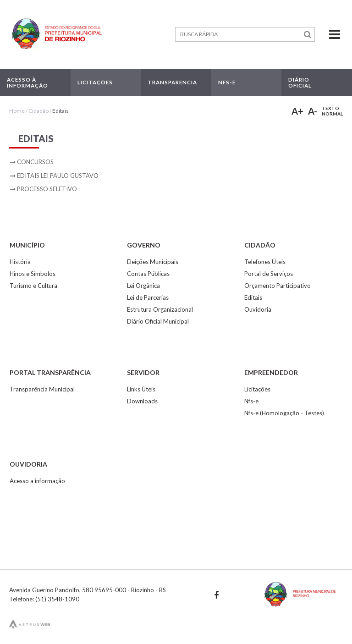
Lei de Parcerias (148, 297)
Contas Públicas (148, 274)
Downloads (142, 401)
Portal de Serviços (269, 274)
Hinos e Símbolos (33, 274)
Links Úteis (141, 389)
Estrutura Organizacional (160, 309)
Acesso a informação (37, 481)
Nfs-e (251, 401)
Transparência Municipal (42, 389)
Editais (60, 111)
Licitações (257, 389)
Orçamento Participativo (278, 286)
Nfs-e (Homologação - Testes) (284, 413)
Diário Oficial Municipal (158, 321)
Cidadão (38, 111)
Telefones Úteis (265, 262)
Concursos (35, 162)
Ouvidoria (258, 309)
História (20, 262)
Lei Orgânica (143, 286)
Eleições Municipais (153, 262)
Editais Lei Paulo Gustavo (58, 176)
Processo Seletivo (47, 189)
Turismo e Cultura (33, 286)
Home (17, 111)
